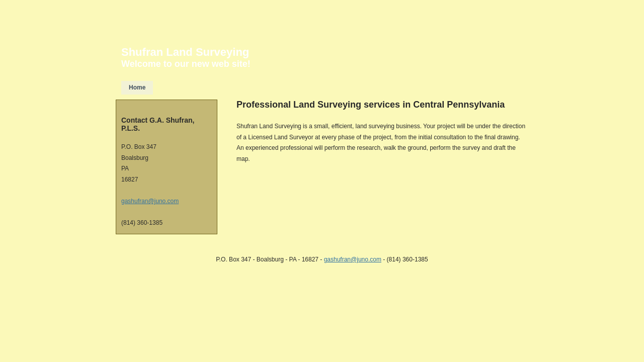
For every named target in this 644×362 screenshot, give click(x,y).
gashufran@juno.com (150, 201)
